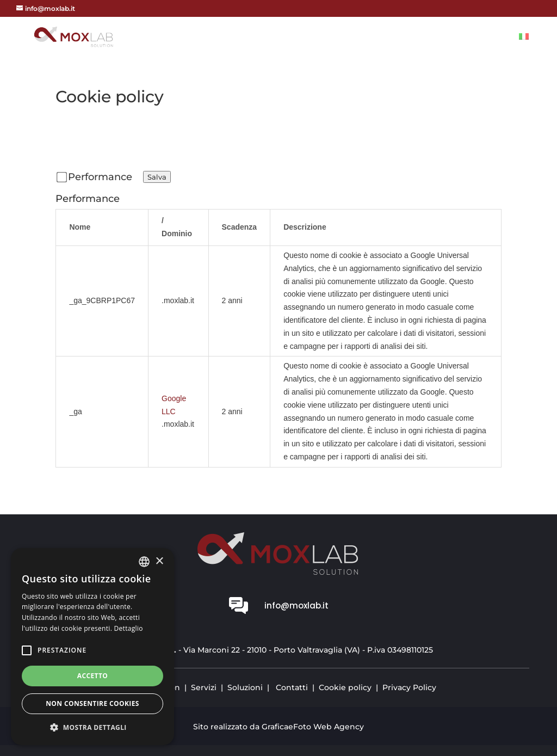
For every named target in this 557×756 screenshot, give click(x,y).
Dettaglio (129, 628)
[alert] (92, 647)
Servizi (375, 38)
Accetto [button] (93, 676)
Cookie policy (345, 687)
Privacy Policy (409, 687)
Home (291, 38)
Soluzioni (427, 38)
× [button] (159, 561)
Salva (157, 177)
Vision (331, 38)
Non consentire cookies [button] (92, 703)
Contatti (484, 38)
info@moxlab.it (296, 606)
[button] (92, 728)
